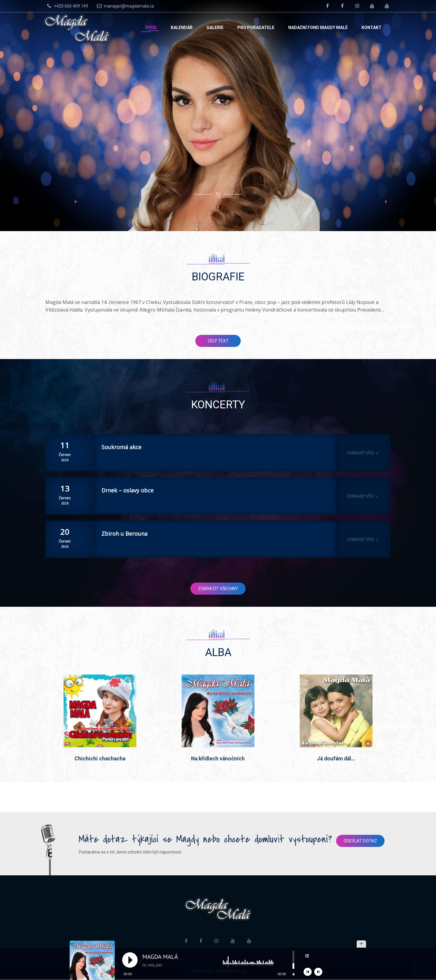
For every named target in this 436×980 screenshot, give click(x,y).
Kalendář (182, 28)
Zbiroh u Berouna (124, 534)
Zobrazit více (363, 453)
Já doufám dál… (336, 759)
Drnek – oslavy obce (127, 490)
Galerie (215, 28)
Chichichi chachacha (100, 759)
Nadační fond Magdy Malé (318, 28)
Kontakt (372, 28)
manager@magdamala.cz (125, 6)
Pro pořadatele (256, 28)
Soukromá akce (121, 447)
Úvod (151, 28)
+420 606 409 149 (67, 6)
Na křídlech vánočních (218, 759)
